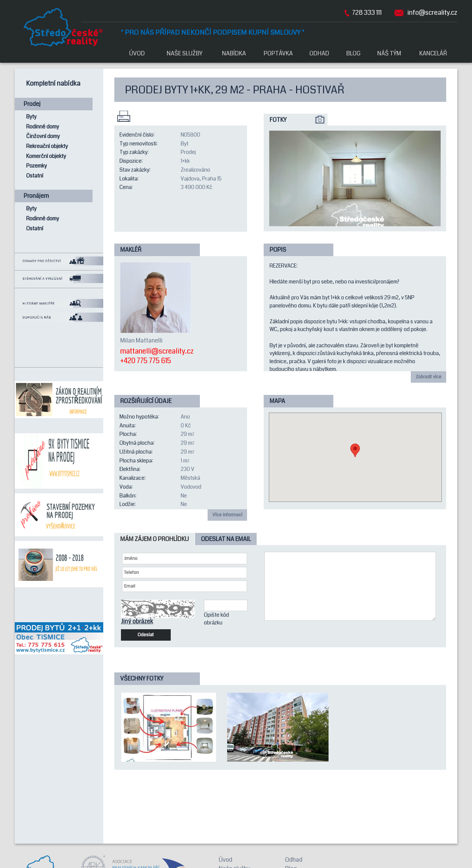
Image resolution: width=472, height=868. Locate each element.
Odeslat (146, 635)
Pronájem (36, 196)
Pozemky (37, 166)
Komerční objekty (46, 156)
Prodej (32, 104)
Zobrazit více (428, 377)
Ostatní (35, 176)
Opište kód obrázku (216, 619)
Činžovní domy (43, 136)
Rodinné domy (43, 127)
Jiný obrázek (137, 621)
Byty (31, 117)
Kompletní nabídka (53, 84)
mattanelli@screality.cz (157, 352)
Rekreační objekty (47, 146)
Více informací (227, 515)
